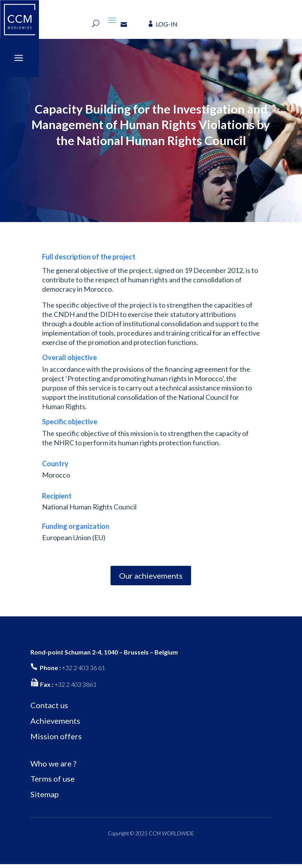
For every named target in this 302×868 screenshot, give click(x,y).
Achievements (55, 724)
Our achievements (151, 579)
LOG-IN (167, 24)
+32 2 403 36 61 (83, 671)
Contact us (49, 709)
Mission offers (56, 740)
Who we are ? (53, 767)
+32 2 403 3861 (75, 688)
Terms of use (53, 782)
